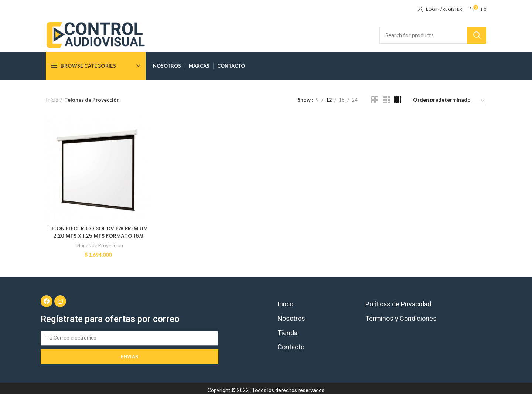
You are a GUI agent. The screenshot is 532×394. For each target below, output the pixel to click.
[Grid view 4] (398, 100)
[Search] (433, 35)
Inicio (52, 100)
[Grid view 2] (375, 100)
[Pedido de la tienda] (449, 101)
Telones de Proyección (98, 245)
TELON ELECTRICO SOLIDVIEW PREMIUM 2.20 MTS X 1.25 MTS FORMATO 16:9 (98, 232)
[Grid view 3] (386, 100)
